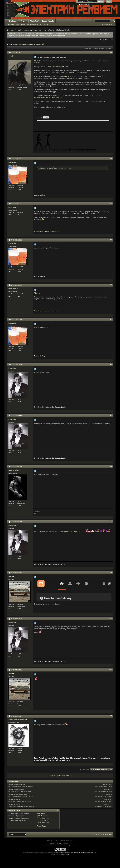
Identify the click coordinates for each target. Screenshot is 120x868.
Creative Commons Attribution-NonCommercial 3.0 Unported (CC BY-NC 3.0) (75, 853)
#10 (111, 522)
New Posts (13, 21)
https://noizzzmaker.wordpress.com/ (47, 231)
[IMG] (39, 818)
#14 (111, 716)
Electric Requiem (14, 800)
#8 (111, 415)
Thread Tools (88, 48)
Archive (106, 834)
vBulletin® (60, 843)
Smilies (40, 816)
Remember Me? (84, 5)
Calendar (23, 24)
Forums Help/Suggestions (32, 30)
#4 (111, 240)
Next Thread (66, 775)
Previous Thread (55, 775)
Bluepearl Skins (65, 854)
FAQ (17, 24)
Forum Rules (41, 826)
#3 (111, 203)
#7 (111, 364)
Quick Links (43, 24)
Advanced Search (107, 24)
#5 (111, 285)
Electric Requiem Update (17, 784)
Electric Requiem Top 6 (16, 789)
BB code (40, 813)
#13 (111, 670)
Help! (19, 30)
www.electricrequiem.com (71, 531)
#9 (111, 466)
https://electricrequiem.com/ (58, 67)
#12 (111, 619)
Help (109, 2)
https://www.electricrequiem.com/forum (49, 97)
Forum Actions (31, 24)
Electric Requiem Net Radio (18, 795)
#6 (111, 319)
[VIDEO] (40, 820)
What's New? (35, 21)
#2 (111, 158)
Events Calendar (48, 21)
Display (108, 48)
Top (111, 770)
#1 (111, 52)
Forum (23, 21)
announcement (64, 76)
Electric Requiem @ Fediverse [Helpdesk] (28, 44)
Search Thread (99, 48)
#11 (111, 573)
